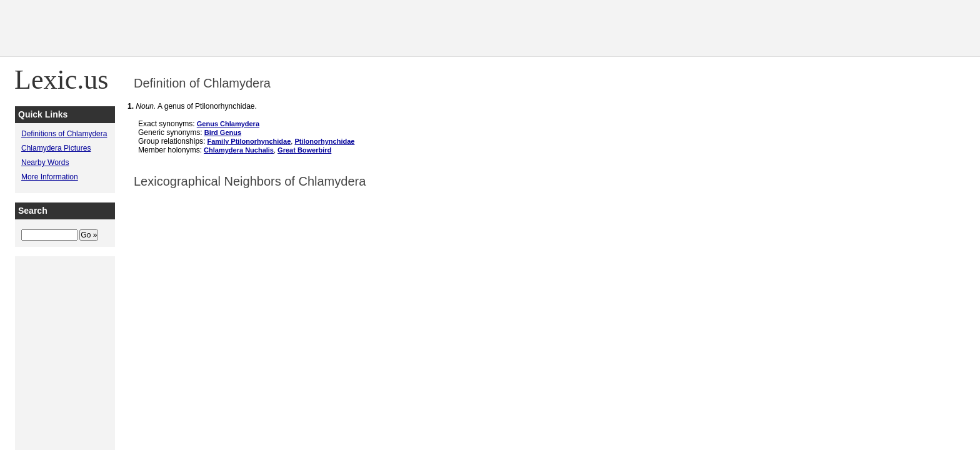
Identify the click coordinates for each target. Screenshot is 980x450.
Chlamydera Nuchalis (239, 150)
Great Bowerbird (304, 150)
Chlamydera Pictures (56, 148)
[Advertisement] (752, 28)
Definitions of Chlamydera (64, 134)
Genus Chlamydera (228, 124)
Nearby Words (45, 162)
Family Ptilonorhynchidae (249, 141)
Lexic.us (61, 80)
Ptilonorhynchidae (324, 141)
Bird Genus (223, 132)
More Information (50, 177)
